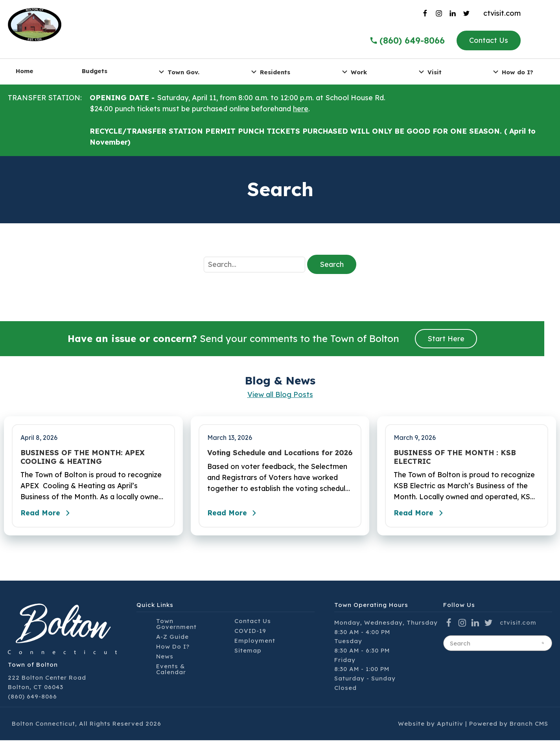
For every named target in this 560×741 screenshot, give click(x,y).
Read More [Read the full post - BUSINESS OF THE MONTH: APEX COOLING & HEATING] (47, 514)
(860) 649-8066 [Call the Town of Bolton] (407, 40)
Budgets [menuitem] (95, 71)
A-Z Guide (172, 637)
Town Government (176, 624)
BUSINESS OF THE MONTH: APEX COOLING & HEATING (83, 457)
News (165, 657)
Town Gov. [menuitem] (178, 72)
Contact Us (489, 40)
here (301, 109)
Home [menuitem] (25, 71)
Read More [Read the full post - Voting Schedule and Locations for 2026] (234, 514)
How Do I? (173, 647)
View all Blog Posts (280, 394)
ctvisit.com (502, 13)
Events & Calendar (171, 669)
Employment (255, 641)
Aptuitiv (450, 724)
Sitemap (248, 651)
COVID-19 (250, 631)
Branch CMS (529, 724)
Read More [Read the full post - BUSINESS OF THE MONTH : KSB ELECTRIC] (420, 514)
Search (332, 264)
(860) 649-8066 (32, 697)
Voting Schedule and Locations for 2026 (280, 453)
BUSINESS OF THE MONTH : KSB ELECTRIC (455, 457)
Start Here (446, 339)
